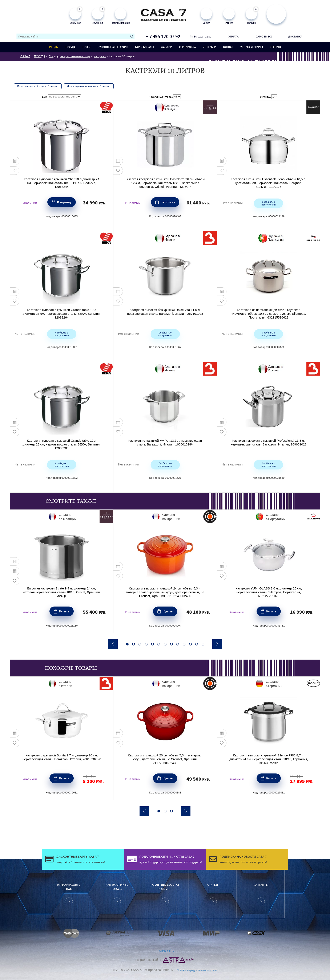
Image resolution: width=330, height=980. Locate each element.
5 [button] (152, 644)
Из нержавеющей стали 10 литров (38, 86)
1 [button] (127, 644)
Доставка (295, 36)
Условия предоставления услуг (197, 970)
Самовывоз (264, 36)
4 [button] (146, 644)
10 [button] (184, 644)
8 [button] (171, 644)
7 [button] (165, 644)
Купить (64, 611)
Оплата (233, 36)
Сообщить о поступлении (268, 203)
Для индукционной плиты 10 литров (89, 86)
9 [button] (178, 644)
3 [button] (140, 644)
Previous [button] (113, 644)
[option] (61, 571)
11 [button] (190, 644)
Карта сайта (167, 951)
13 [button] (203, 644)
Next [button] (217, 644)
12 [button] (197, 644)
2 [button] (134, 644)
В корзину (64, 202)
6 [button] (159, 644)
